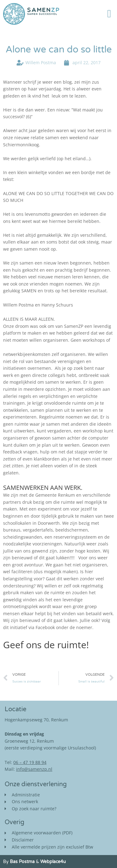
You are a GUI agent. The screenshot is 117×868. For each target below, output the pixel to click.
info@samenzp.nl (34, 769)
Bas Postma (22, 862)
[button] (109, 14)
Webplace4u (53, 862)
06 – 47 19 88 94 (30, 762)
